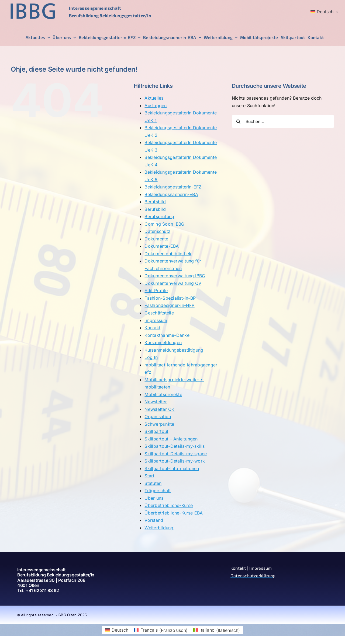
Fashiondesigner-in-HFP (169, 305)
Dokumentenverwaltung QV (173, 283)
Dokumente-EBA (162, 246)
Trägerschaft (158, 491)
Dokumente (156, 239)
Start (149, 476)
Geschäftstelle (159, 313)
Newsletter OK (159, 409)
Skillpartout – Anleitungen (171, 439)
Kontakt (152, 328)
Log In (151, 357)
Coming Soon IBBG (164, 224)
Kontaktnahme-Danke (167, 335)
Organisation (158, 416)
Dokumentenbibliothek (168, 254)
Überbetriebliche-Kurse (169, 505)
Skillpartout (156, 431)
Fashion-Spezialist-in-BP (170, 298)
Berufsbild (155, 202)
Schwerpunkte (159, 424)
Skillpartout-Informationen (172, 468)
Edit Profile (156, 290)
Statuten (153, 483)
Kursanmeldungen (163, 342)
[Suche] (239, 121)
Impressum (156, 320)
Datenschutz (157, 231)
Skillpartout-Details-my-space (176, 454)
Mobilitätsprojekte (163, 394)
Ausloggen (156, 106)
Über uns (154, 498)
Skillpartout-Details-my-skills (175, 446)
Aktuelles (154, 98)
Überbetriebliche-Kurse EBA (174, 513)
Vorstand (154, 520)
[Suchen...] (283, 121)
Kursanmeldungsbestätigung (174, 350)
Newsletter (156, 402)
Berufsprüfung (159, 216)
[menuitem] (325, 12)
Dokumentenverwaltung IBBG (175, 276)
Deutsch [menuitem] (120, 630)
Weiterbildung (159, 528)
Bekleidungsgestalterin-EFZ (173, 187)
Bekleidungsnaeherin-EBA (171, 194)
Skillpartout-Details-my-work (175, 461)
